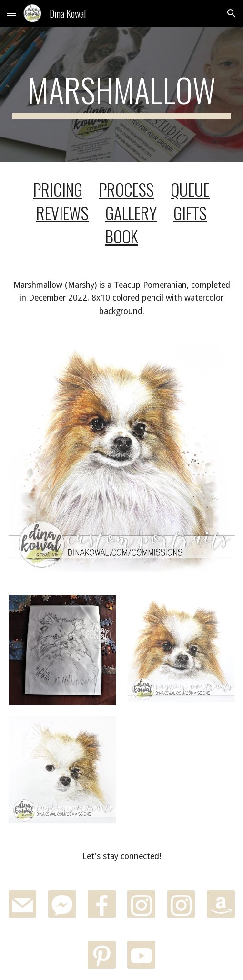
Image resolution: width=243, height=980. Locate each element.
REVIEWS (62, 213)
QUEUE (190, 189)
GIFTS (190, 213)
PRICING (58, 189)
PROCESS (127, 189)
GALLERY (131, 213)
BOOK (122, 236)
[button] (11, 13)
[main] (122, 95)
